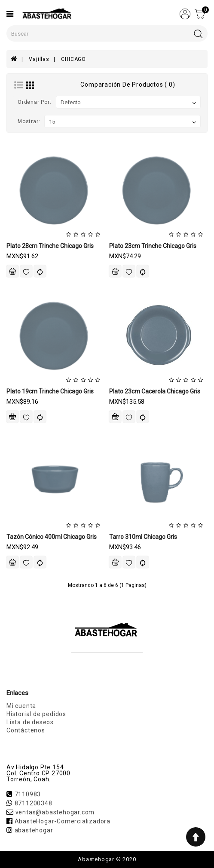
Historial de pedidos (36, 714)
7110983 (28, 794)
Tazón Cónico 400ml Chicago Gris (52, 537)
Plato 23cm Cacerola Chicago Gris (155, 391)
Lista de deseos (30, 722)
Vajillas (39, 59)
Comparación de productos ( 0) (128, 85)
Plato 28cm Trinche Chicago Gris (50, 246)
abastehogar (34, 830)
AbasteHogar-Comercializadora (63, 821)
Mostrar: (29, 121)
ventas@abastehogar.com (55, 812)
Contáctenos (26, 730)
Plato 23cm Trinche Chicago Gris (153, 246)
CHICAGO (73, 59)
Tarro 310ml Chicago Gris (143, 537)
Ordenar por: (35, 102)
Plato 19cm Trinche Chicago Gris (50, 391)
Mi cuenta (21, 706)
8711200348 (34, 803)
